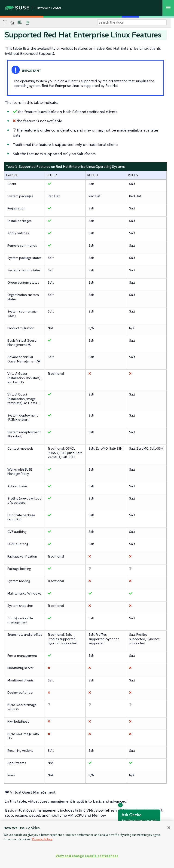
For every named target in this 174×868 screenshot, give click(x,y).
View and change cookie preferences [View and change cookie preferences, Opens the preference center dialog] (87, 856)
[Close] (169, 828)
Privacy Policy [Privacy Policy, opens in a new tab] (42, 839)
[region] (87, 844)
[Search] (132, 22)
